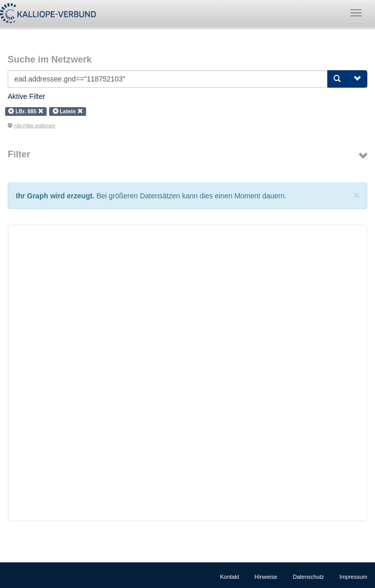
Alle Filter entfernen (32, 126)
